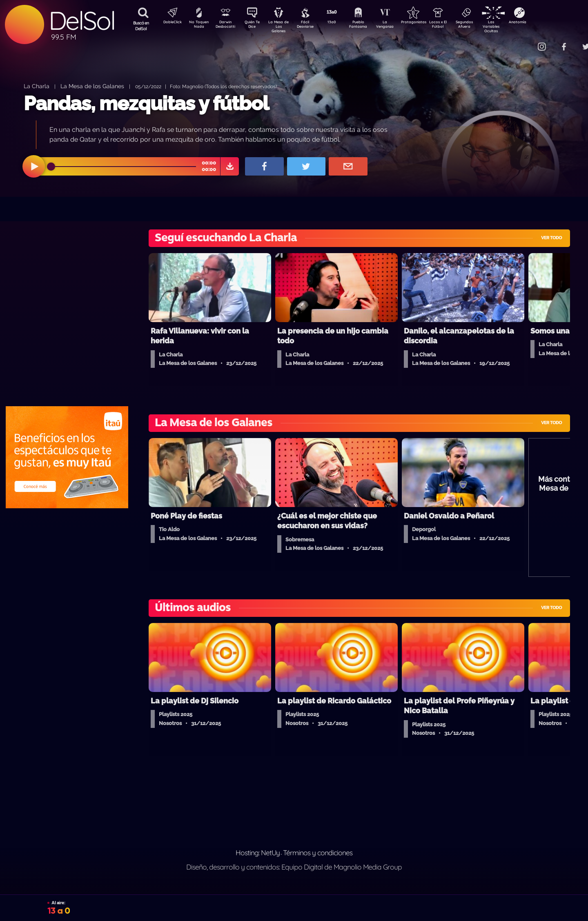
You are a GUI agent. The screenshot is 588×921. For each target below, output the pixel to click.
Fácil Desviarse (312, 26)
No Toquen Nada (198, 26)
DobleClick (169, 23)
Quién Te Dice (255, 26)
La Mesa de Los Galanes (284, 26)
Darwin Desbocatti (227, 26)
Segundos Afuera (484, 26)
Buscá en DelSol (141, 26)
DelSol (82, 21)
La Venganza (398, 26)
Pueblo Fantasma (370, 26)
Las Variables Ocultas (513, 26)
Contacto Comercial (525, 42)
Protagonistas (427, 23)
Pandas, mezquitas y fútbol (146, 103)
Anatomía (541, 23)
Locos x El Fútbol (455, 26)
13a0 (341, 23)
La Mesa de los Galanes (92, 86)
